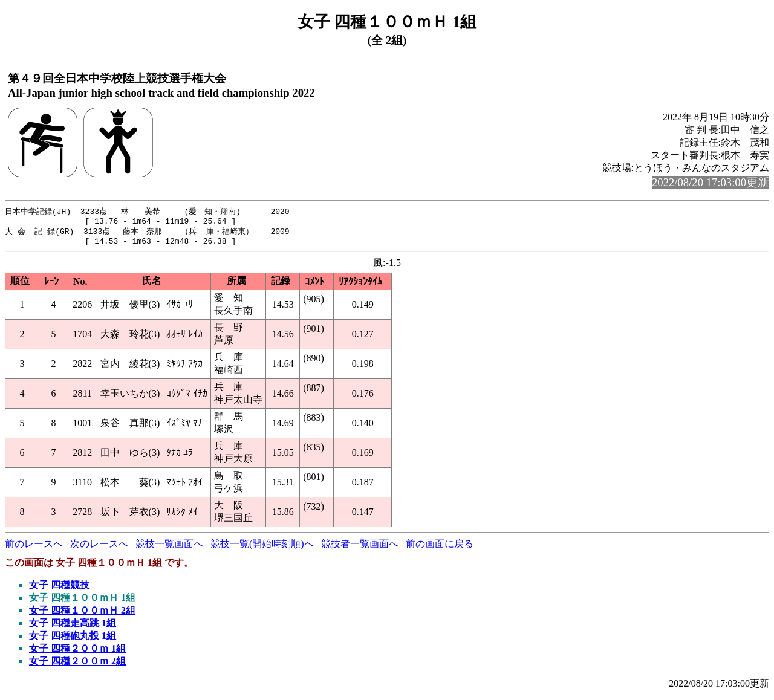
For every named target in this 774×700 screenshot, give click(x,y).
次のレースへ (99, 549)
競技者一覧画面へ (360, 549)
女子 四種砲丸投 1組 (73, 640)
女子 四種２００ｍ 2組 (77, 666)
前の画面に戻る (440, 549)
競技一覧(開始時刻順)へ (262, 549)
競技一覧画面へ (169, 549)
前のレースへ (34, 549)
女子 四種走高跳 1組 (73, 628)
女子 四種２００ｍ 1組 (77, 653)
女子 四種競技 (59, 590)
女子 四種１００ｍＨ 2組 (82, 615)
